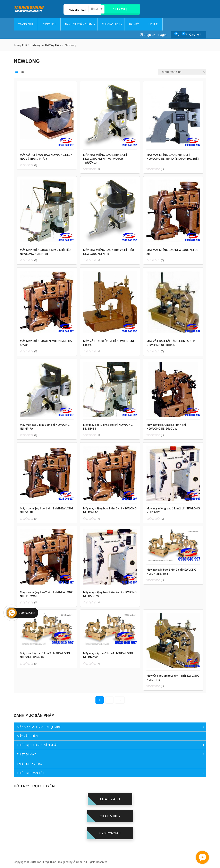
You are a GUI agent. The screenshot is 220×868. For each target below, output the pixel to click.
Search (120, 9)
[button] (194, 35)
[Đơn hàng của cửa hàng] (182, 72)
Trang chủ (20, 45)
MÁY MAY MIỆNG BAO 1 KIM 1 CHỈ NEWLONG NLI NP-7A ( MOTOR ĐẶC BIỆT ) (171, 157)
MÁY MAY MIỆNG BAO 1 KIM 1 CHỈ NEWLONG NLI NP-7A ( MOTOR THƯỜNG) (106, 157)
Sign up (150, 35)
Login (162, 35)
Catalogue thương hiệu (46, 45)
